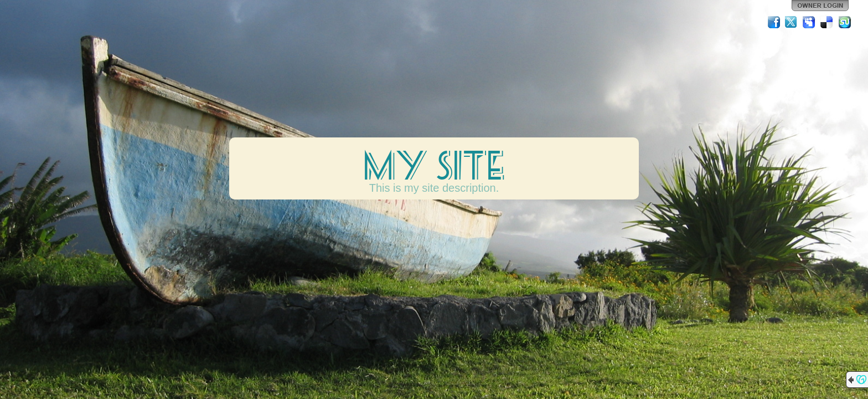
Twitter (792, 22)
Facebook (774, 22)
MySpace (809, 22)
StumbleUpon (845, 22)
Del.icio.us (827, 22)
